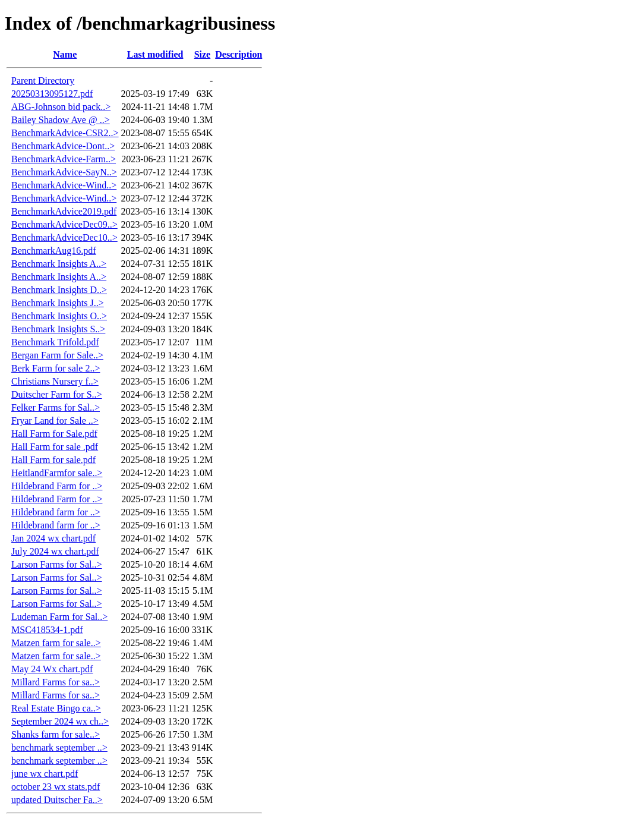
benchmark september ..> (59, 747)
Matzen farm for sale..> (56, 643)
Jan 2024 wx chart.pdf (53, 538)
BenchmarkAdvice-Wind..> (64, 185)
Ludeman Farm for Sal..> (59, 617)
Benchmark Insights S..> (58, 329)
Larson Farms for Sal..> (57, 564)
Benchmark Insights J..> (58, 303)
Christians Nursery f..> (55, 381)
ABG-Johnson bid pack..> (61, 107)
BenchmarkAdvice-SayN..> (64, 172)
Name (65, 54)
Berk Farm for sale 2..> (56, 368)
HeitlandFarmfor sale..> (57, 473)
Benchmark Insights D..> (59, 290)
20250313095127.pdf (52, 94)
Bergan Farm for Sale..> (57, 355)
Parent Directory (43, 81)
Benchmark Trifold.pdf (55, 342)
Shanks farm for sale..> (56, 734)
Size (203, 54)
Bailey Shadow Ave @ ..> (61, 120)
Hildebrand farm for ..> (56, 512)
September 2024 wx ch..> (60, 721)
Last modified (155, 54)
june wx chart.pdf (45, 774)
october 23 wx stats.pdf (56, 787)
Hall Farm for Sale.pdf (54, 434)
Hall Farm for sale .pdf (55, 447)
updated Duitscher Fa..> (57, 800)
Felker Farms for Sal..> (56, 407)
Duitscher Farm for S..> (57, 394)
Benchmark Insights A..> (59, 264)
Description (239, 54)
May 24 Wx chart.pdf (52, 669)
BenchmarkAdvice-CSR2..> (65, 133)
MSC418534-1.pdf (47, 630)
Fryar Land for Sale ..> (55, 421)
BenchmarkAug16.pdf (54, 251)
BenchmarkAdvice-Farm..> (64, 159)
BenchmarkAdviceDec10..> (64, 237)
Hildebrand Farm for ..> (57, 486)
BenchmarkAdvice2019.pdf (64, 211)
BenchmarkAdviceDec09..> (64, 224)
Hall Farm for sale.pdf (53, 460)
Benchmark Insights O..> (59, 316)
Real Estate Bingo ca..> (56, 708)
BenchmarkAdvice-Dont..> (63, 146)
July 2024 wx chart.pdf (55, 551)
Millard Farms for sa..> (56, 682)
